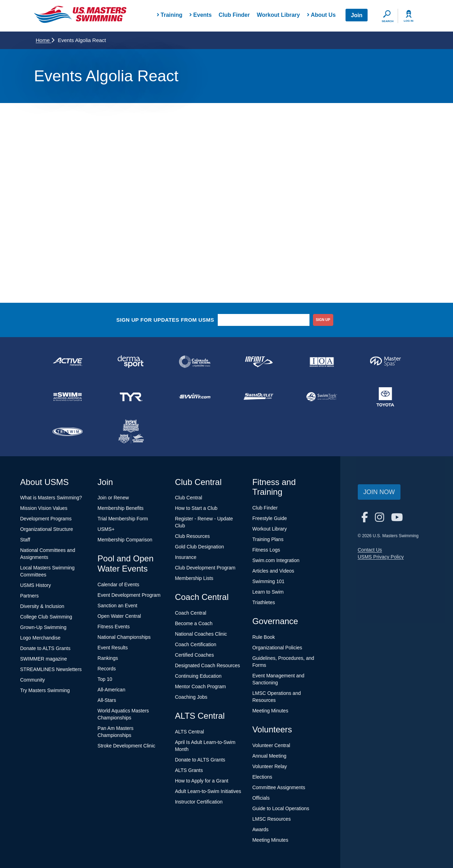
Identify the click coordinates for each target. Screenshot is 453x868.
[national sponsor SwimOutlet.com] (258, 397)
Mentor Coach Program (201, 686)
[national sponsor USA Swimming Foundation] (131, 432)
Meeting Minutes (270, 711)
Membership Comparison (125, 540)
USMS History (36, 585)
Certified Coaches (194, 655)
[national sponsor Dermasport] (131, 362)
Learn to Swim (268, 592)
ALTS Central (190, 732)
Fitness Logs (266, 550)
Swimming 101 (269, 581)
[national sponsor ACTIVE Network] (68, 362)
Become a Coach (194, 623)
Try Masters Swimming (45, 690)
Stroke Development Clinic (127, 746)
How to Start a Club (196, 508)
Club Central (189, 498)
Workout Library (278, 15)
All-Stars (107, 700)
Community (33, 680)
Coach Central (191, 613)
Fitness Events (114, 627)
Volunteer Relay (270, 766)
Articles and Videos (273, 571)
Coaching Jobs (191, 697)
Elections (262, 777)
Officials (261, 798)
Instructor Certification (199, 802)
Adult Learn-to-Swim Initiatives (208, 791)
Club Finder (234, 15)
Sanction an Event (118, 606)
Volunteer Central (271, 745)
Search (388, 21)
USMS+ (106, 529)
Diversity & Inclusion (42, 606)
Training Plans (268, 539)
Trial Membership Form (123, 519)
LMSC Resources (272, 819)
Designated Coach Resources (208, 665)
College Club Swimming (46, 617)
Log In (409, 21)
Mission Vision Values (44, 508)
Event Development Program (129, 595)
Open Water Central (119, 616)
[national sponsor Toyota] (385, 397)
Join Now (379, 492)
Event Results (113, 648)
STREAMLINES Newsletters (51, 669)
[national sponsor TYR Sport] (131, 397)
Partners (30, 596)
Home (45, 40)
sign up (323, 320)
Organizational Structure (47, 529)
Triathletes (264, 602)
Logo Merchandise (40, 638)
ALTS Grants (189, 770)
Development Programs (46, 519)
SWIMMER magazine (44, 659)
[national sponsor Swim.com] (195, 397)
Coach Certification (196, 644)
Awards (260, 829)
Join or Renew (113, 498)
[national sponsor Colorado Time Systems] (195, 362)
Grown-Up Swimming (43, 627)
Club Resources (193, 536)
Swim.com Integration (276, 560)
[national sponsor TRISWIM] (68, 432)
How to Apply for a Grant (202, 781)
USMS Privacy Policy (381, 557)
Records (107, 669)
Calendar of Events (119, 585)
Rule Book (264, 637)
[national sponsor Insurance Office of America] (322, 362)
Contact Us (370, 550)
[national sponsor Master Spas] (385, 362)
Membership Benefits (121, 508)
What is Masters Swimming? (51, 498)
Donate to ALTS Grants (46, 648)
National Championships (124, 637)
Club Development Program (205, 568)
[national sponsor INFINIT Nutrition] (258, 362)
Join (357, 15)
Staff (25, 540)
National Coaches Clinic (201, 634)
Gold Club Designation (200, 547)
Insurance (186, 557)
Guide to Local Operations (281, 808)
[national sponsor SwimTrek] (322, 397)
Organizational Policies (277, 648)
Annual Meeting (269, 756)
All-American (111, 690)
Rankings (108, 658)
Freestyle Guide (270, 518)
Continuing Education (198, 676)
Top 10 (105, 679)
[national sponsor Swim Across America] (68, 397)
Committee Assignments (279, 787)
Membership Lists (194, 578)
